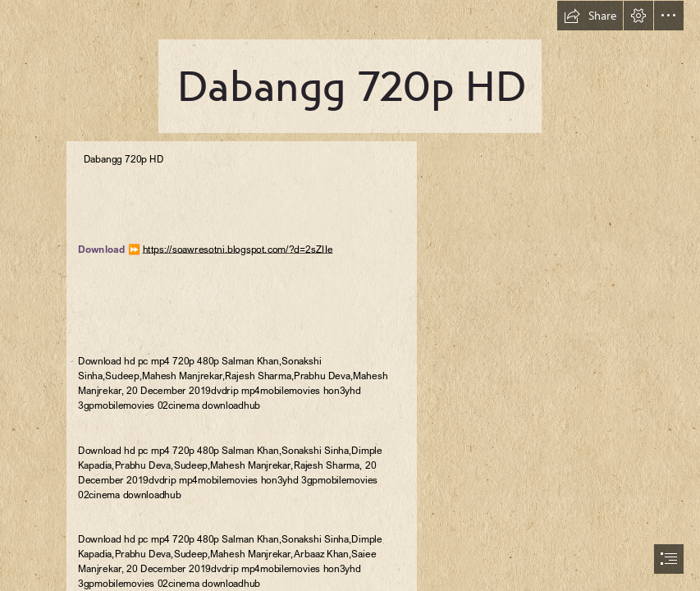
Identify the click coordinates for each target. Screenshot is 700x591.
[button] (590, 16)
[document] (350, 295)
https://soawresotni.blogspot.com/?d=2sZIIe (237, 249)
